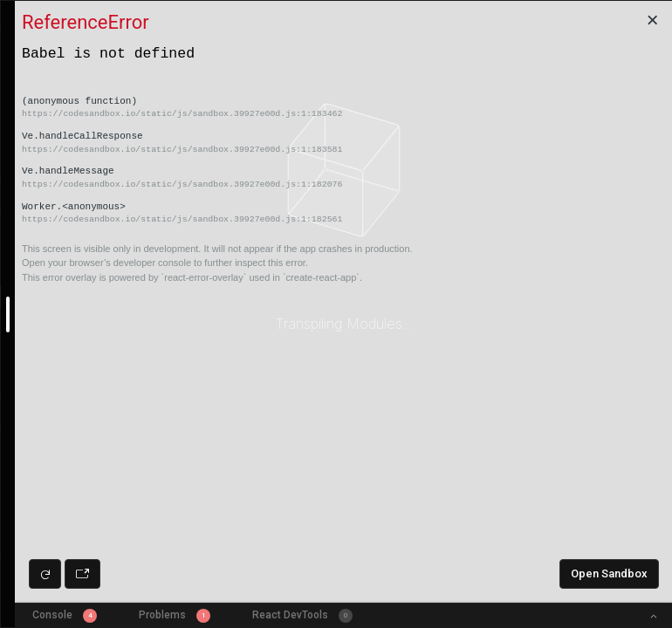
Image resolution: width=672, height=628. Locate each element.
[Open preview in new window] (82, 574)
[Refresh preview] (45, 574)
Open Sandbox (609, 573)
